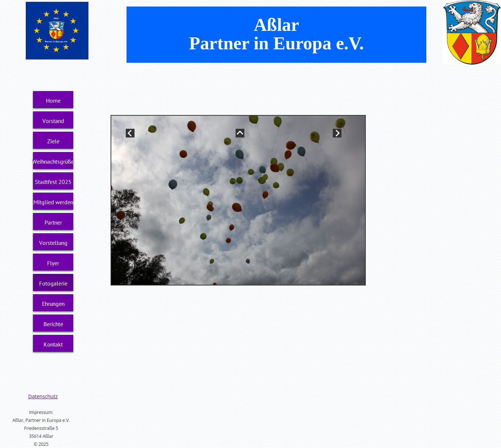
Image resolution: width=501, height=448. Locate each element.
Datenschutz (43, 396)
